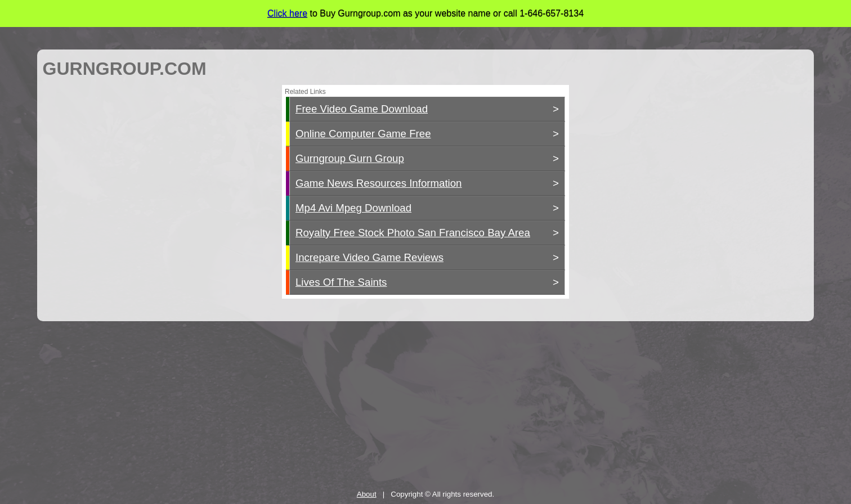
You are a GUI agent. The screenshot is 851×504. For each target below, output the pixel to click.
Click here (287, 13)
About (367, 494)
